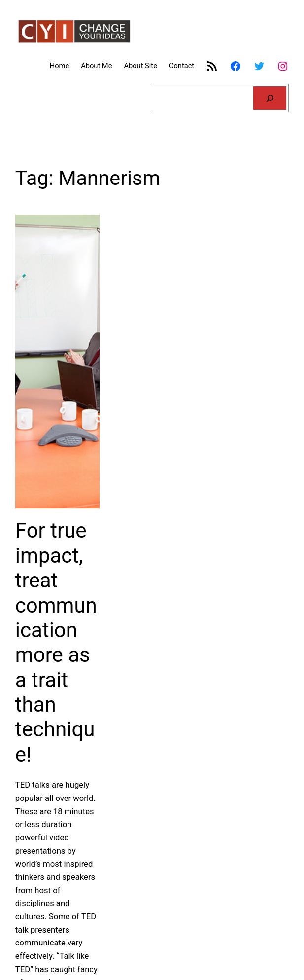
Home (59, 66)
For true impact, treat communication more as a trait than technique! (56, 642)
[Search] (270, 98)
